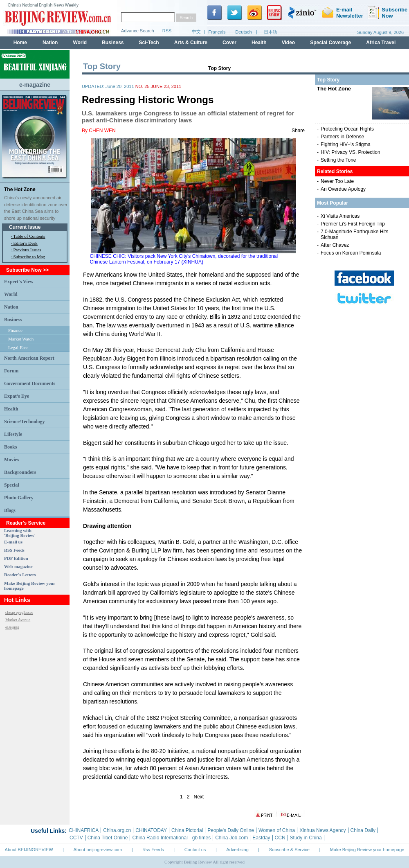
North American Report (29, 358)
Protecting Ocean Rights (347, 129)
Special (12, 485)
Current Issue (25, 227)
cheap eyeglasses (19, 612)
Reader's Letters (20, 575)
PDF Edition (16, 558)
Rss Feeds (153, 850)
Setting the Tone (338, 160)
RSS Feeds (14, 550)
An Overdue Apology (343, 189)
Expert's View (19, 282)
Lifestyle (13, 434)
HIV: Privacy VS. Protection (351, 152)
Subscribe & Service (289, 850)
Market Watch (21, 339)
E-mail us (13, 542)
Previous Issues (27, 250)
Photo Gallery (19, 498)
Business (13, 320)
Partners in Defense (342, 137)
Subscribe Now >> (27, 270)
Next (199, 797)
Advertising (237, 850)
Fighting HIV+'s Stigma (346, 144)
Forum (11, 371)
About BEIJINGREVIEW (29, 850)
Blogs (10, 510)
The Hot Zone (20, 189)
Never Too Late (337, 181)
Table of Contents (29, 236)
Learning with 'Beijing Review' (20, 533)
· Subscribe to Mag (28, 257)
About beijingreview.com (98, 850)
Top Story (219, 68)
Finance (15, 330)
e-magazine (35, 85)
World (11, 294)
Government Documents (30, 383)
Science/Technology (25, 422)
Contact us (195, 850)
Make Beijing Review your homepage (367, 850)
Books (10, 447)
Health (11, 409)
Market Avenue (18, 620)
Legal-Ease (18, 347)
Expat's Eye (17, 396)
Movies (12, 460)
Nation (11, 307)
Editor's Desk (26, 243)
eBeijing (12, 627)
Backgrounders (20, 472)
